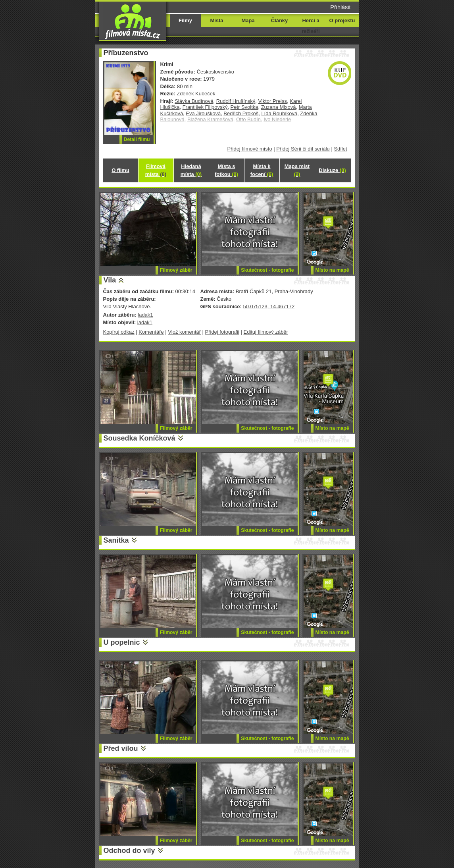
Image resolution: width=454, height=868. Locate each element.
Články (279, 20)
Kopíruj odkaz (119, 332)
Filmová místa (156, 170)
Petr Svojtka (244, 107)
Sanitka (116, 540)
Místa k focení (262, 170)
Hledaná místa (191, 170)
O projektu (342, 20)
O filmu (120, 170)
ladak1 (145, 315)
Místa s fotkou (226, 170)
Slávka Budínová (194, 101)
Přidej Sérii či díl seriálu (303, 149)
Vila (110, 280)
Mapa (248, 20)
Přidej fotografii (222, 332)
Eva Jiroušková (203, 113)
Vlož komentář (184, 332)
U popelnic (122, 642)
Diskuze (332, 170)
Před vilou (121, 748)
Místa (216, 20)
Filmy (185, 20)
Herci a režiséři (311, 26)
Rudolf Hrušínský (236, 101)
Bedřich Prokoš (241, 113)
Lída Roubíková (279, 113)
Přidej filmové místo (250, 149)
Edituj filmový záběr (266, 332)
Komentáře (151, 332)
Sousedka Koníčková (139, 438)
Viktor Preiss (272, 101)
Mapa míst (297, 170)
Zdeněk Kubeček (196, 94)
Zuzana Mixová (279, 107)
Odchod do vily (129, 851)
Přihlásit (340, 7)
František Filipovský (205, 107)
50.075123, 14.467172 (269, 306)
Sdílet (340, 149)
